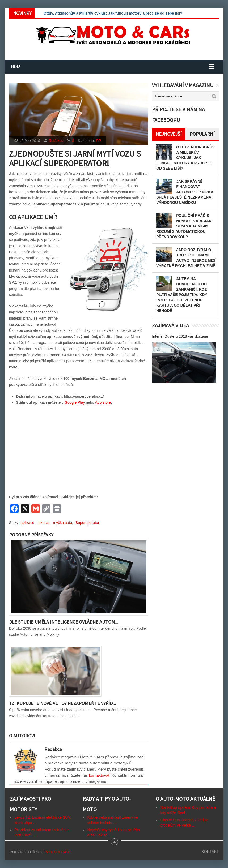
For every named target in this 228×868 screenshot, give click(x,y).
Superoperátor (87, 523)
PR (98, 141)
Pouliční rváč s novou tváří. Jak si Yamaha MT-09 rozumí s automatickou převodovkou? (184, 226)
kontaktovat (99, 775)
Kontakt (210, 852)
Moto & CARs (58, 852)
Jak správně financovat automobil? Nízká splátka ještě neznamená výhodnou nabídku (185, 192)
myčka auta (63, 523)
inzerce (44, 523)
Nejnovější (169, 134)
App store (103, 402)
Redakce (56, 141)
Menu (16, 66)
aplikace (28, 523)
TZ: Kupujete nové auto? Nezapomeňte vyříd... (62, 703)
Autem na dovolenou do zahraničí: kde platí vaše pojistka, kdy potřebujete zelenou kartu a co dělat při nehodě (182, 295)
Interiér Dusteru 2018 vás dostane (180, 336)
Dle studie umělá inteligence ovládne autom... (64, 622)
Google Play (75, 402)
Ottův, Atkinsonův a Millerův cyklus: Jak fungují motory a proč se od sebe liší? (113, 13)
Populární (202, 134)
